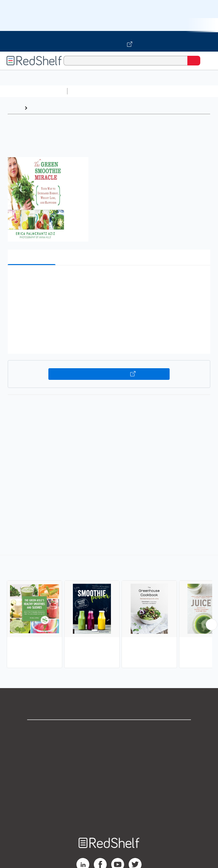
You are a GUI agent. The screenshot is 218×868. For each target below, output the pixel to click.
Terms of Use (109, 773)
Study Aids (87, 91)
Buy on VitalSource (109, 374)
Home (15, 108)
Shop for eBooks (109, 730)
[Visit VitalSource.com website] (109, 41)
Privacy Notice (109, 759)
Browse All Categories (34, 91)
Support (109, 744)
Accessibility (109, 801)
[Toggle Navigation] (207, 61)
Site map (109, 815)
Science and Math (126, 91)
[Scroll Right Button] (212, 625)
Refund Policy (109, 787)
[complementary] (109, 612)
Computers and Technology (184, 91)
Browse (40, 108)
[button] (108, 280)
